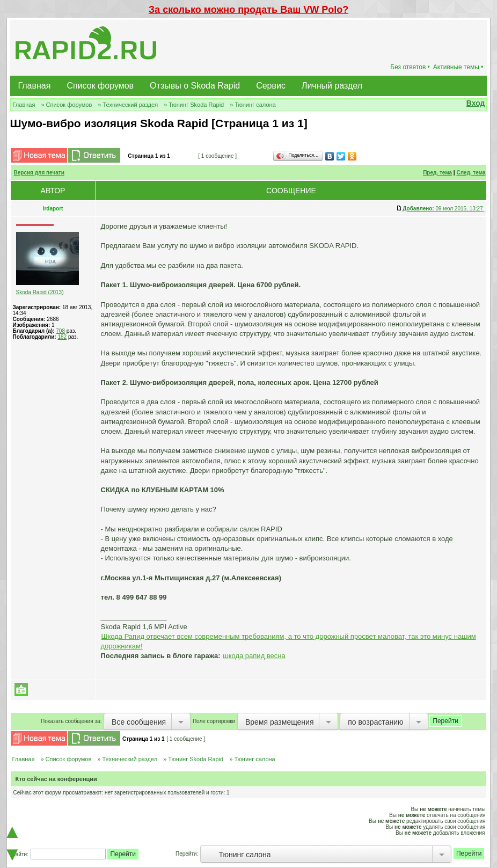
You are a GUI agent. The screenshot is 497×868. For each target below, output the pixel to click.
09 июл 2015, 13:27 (443, 209)
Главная (35, 86)
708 (60, 331)
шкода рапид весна (254, 656)
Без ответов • (410, 67)
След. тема (471, 173)
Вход (476, 103)
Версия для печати (39, 173)
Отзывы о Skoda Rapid (195, 86)
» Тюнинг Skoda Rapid (194, 105)
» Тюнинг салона (253, 105)
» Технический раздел (128, 105)
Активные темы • (458, 67)
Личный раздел (332, 86)
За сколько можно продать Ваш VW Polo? (248, 10)
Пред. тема (437, 173)
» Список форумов (66, 105)
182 (62, 337)
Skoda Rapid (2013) (40, 292)
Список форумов (100, 86)
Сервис (271, 86)
